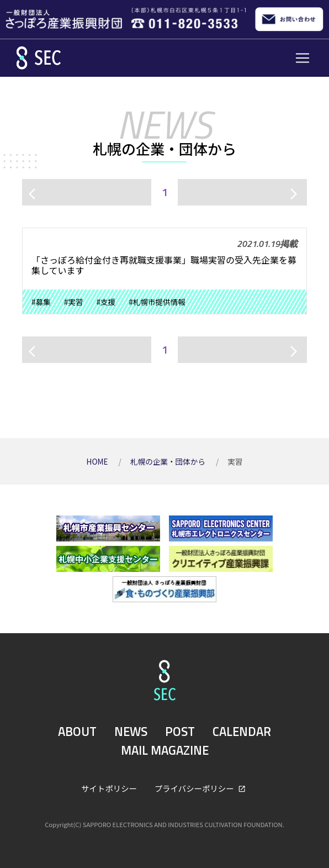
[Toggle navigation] (303, 58)
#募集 (41, 302)
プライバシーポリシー (195, 788)
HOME (98, 461)
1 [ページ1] (165, 192)
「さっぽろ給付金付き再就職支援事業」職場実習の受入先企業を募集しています (164, 265)
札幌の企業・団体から (169, 461)
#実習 (74, 302)
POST (180, 732)
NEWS (131, 732)
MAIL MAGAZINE (165, 750)
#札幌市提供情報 (157, 302)
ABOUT (77, 732)
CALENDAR (242, 732)
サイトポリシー (109, 788)
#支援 (106, 302)
